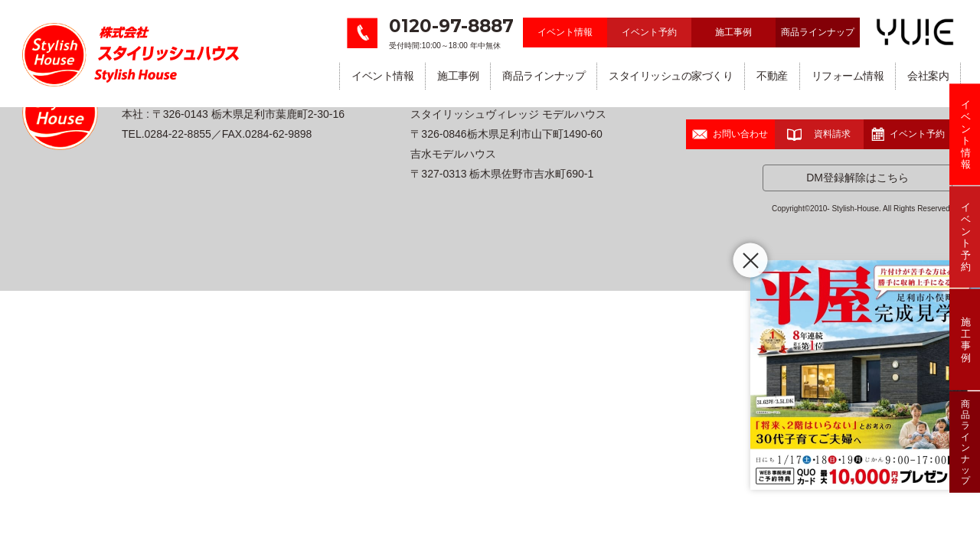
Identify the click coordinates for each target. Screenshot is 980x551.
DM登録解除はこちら (857, 178)
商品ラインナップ (818, 32)
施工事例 (733, 32)
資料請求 (819, 134)
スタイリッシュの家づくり (671, 76)
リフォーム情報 (848, 76)
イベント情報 (565, 32)
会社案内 (928, 76)
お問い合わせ (730, 134)
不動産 (772, 76)
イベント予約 (649, 32)
